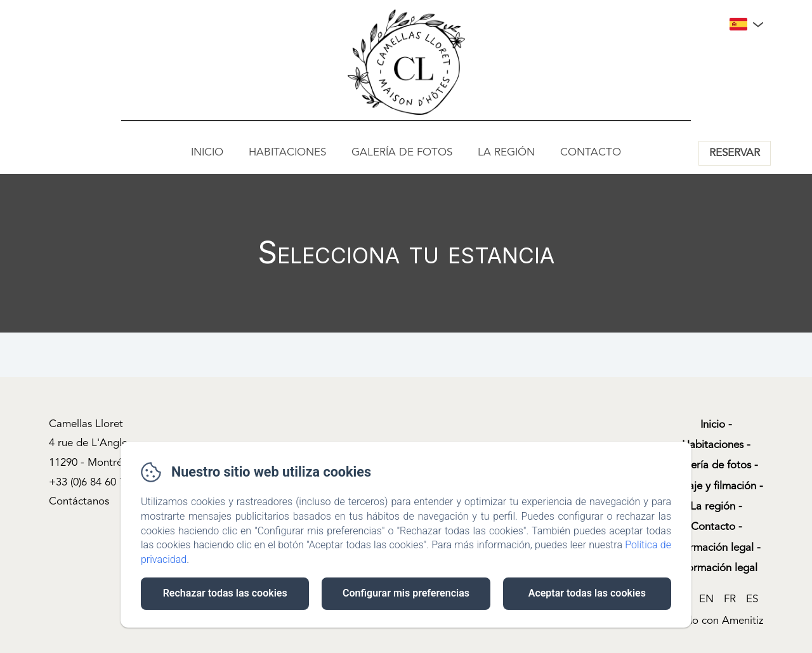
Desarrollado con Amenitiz (700, 621)
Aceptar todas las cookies (587, 593)
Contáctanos (79, 502)
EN (706, 599)
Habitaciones (287, 153)
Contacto (591, 153)
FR (730, 599)
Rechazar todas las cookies (225, 593)
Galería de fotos (402, 153)
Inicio (207, 153)
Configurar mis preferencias (406, 593)
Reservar (735, 153)
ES (752, 599)
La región (506, 153)
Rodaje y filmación (713, 486)
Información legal (713, 548)
